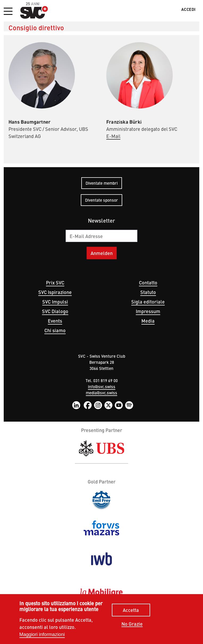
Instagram (98, 405)
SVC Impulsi (55, 302)
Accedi (189, 9)
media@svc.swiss (101, 393)
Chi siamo (55, 330)
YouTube (119, 405)
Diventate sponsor (101, 200)
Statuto (148, 292)
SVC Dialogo (55, 311)
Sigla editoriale (148, 302)
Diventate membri (102, 183)
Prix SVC (55, 282)
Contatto (148, 282)
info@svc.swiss (102, 386)
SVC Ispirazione (55, 292)
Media (148, 321)
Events (55, 321)
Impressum (148, 311)
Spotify (129, 405)
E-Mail (113, 136)
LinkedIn (76, 405)
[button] (8, 12)
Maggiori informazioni (42, 634)
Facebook (88, 405)
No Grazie (132, 624)
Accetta (131, 610)
